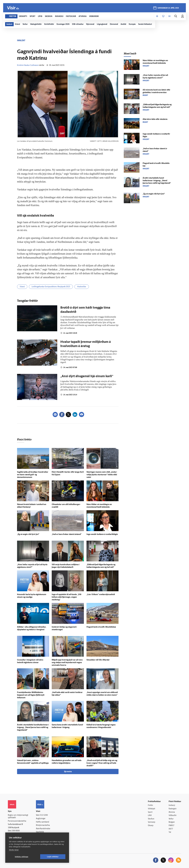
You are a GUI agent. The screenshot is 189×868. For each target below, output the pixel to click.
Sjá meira (68, 772)
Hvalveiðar (82, 287)
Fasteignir (173, 809)
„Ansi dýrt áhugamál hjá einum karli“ (87, 376)
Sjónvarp (152, 822)
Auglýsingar (41, 819)
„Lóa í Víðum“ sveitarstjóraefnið (101, 595)
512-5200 (44, 815)
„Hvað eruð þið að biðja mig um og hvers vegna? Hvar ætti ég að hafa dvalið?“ (102, 763)
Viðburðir (173, 815)
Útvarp (151, 826)
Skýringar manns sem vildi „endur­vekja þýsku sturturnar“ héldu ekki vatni (102, 475)
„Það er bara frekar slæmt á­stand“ (67, 534)
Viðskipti (152, 809)
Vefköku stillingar (22, 857)
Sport (150, 812)
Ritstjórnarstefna (43, 825)
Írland (22, 287)
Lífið (150, 815)
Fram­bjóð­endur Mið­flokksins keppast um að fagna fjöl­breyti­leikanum (31, 695)
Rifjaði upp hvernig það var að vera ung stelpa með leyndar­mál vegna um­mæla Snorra (67, 663)
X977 (171, 829)
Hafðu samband (42, 822)
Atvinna (172, 812)
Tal (170, 832)
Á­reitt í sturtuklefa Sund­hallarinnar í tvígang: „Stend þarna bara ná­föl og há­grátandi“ (33, 728)
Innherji (172, 805)
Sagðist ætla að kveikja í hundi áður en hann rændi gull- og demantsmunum (33, 475)
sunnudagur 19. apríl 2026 (168, 8)
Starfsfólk (40, 832)
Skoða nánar (14, 850)
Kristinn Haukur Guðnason (28, 65)
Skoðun (151, 819)
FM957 (171, 826)
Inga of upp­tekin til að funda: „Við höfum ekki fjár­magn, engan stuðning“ (66, 597)
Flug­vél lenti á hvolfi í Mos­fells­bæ (101, 627)
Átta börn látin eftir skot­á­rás (155, 119)
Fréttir (150, 805)
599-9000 (16, 831)
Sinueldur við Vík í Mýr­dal (98, 660)
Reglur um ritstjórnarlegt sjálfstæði (18, 816)
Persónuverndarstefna (17, 821)
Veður (171, 819)
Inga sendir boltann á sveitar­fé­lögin (102, 534)
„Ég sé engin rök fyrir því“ (28, 534)
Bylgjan (172, 822)
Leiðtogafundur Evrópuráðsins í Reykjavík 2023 (51, 287)
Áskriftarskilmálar (43, 829)
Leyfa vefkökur (53, 857)
